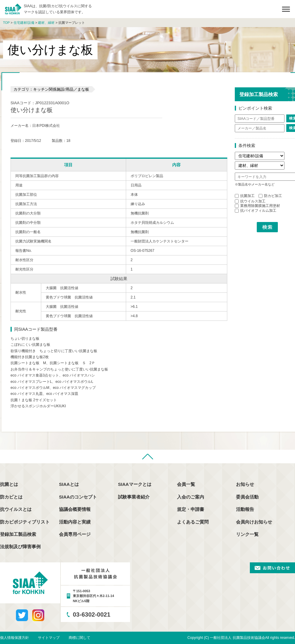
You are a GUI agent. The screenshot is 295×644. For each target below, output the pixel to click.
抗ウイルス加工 (250, 201)
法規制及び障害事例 (20, 547)
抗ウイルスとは (16, 509)
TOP (6, 23)
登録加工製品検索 (18, 534)
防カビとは (11, 497)
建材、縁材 (46, 23)
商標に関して (79, 638)
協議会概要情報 (75, 509)
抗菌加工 (245, 196)
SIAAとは (69, 484)
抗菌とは (9, 484)
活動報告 (245, 509)
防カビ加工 (270, 196)
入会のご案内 (191, 497)
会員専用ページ (75, 534)
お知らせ (245, 484)
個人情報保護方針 (14, 638)
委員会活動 (247, 497)
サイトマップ (49, 638)
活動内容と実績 (75, 522)
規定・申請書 (191, 509)
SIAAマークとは (135, 484)
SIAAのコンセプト (78, 497)
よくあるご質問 (193, 522)
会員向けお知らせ (254, 522)
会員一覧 (186, 484)
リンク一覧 (247, 534)
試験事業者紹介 (134, 497)
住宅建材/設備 (24, 23)
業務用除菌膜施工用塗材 (257, 206)
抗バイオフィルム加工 (256, 211)
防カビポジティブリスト (25, 522)
